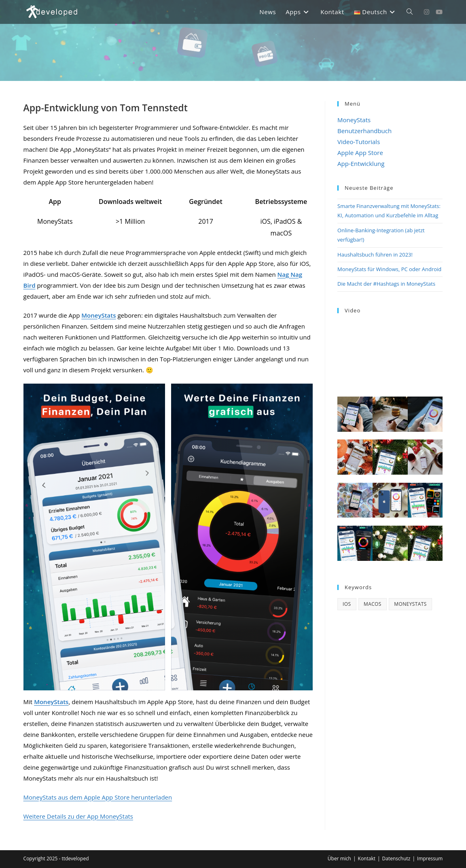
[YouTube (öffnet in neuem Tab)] (439, 12)
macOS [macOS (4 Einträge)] (373, 604)
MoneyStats (354, 120)
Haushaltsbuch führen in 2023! (375, 255)
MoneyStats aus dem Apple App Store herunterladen (98, 797)
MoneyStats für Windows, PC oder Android (389, 269)
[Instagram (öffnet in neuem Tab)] (427, 12)
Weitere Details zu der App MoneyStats (78, 816)
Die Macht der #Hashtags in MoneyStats (386, 284)
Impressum (430, 858)
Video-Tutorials (359, 142)
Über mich (339, 858)
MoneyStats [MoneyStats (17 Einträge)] (410, 604)
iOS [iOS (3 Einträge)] (347, 604)
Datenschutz (396, 858)
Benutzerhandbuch (364, 131)
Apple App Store (360, 153)
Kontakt (367, 858)
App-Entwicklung (361, 163)
